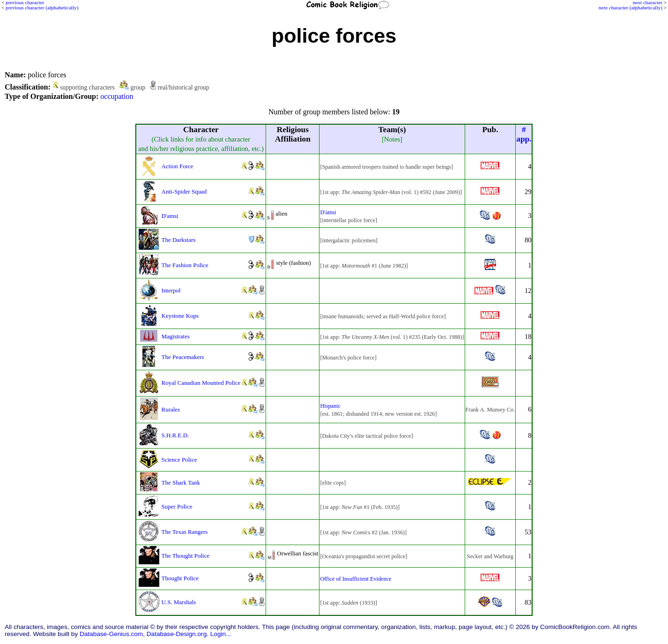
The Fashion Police (185, 265)
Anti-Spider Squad (184, 191)
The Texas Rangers (185, 532)
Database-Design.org (177, 634)
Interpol (171, 290)
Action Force (178, 166)
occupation (117, 96)
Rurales (171, 409)
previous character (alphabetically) (42, 7)
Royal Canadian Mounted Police (201, 383)
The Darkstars (179, 240)
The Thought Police (186, 556)
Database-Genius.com (111, 634)
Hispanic (330, 406)
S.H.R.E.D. (175, 435)
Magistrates (176, 336)
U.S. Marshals (179, 602)
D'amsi (170, 216)
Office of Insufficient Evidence (356, 579)
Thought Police (180, 578)
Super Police (177, 506)
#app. (524, 134)
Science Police (179, 460)
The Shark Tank (181, 483)
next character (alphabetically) (631, 7)
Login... (221, 634)
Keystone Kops (180, 316)
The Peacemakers (183, 357)
